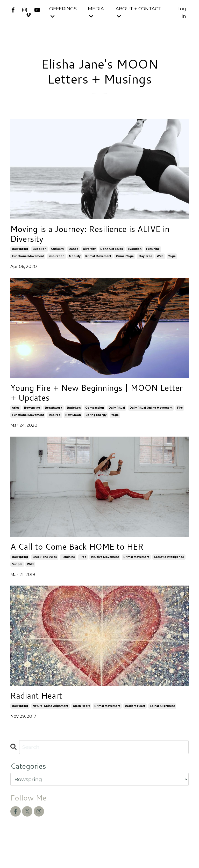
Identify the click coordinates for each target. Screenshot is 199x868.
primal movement (98, 259)
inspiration (56, 259)
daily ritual (117, 414)
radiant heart (135, 715)
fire (180, 414)
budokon (40, 252)
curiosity (58, 252)
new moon (73, 421)
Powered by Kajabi (172, 855)
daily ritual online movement (151, 414)
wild (160, 259)
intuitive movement (105, 564)
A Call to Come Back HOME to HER (87, 553)
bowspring (20, 252)
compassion (95, 414)
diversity (89, 252)
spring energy (96, 421)
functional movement (28, 259)
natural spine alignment (50, 715)
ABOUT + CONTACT (138, 12)
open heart (81, 715)
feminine (153, 252)
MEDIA (96, 12)
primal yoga (125, 259)
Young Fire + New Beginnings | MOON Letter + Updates (94, 397)
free (83, 564)
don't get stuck (112, 252)
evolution (135, 252)
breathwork (54, 414)
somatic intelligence (169, 564)
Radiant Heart (40, 704)
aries (16, 414)
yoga (172, 259)
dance (73, 252)
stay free (145, 259)
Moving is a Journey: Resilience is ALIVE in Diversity (96, 236)
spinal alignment (162, 715)
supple (17, 571)
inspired (55, 421)
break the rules (45, 564)
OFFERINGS (63, 12)
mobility (75, 259)
